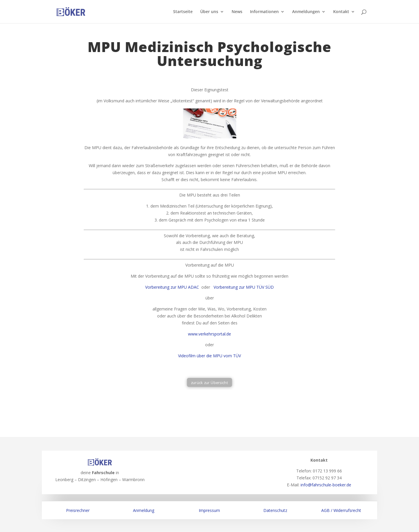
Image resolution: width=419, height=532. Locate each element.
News (237, 12)
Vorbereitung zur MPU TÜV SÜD (244, 287)
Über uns (209, 12)
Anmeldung (144, 510)
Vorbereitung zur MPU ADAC (172, 287)
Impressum (209, 510)
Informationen (264, 12)
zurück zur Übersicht (210, 382)
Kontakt (341, 12)
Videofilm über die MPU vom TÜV (210, 356)
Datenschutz (275, 510)
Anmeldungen (306, 12)
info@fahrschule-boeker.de (326, 485)
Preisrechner (78, 510)
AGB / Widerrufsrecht (341, 510)
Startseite (183, 12)
